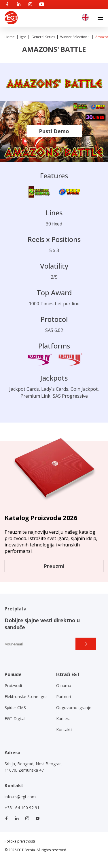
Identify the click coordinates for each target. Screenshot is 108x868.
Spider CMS (15, 708)
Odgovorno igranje (74, 708)
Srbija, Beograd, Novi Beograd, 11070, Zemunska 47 (34, 767)
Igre (23, 37)
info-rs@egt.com (20, 797)
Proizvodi (13, 686)
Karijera (63, 719)
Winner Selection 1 (75, 37)
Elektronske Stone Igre (26, 697)
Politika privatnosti (20, 841)
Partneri (64, 697)
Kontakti (64, 730)
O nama (64, 686)
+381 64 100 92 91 (22, 808)
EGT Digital (15, 719)
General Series (43, 37)
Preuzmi (54, 566)
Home (10, 37)
